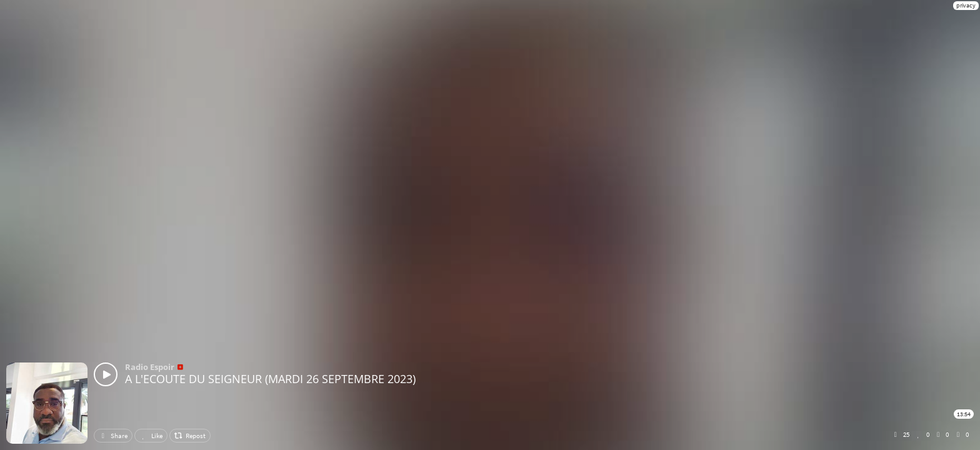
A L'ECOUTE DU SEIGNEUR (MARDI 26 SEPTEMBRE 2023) (270, 379)
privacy (966, 5)
